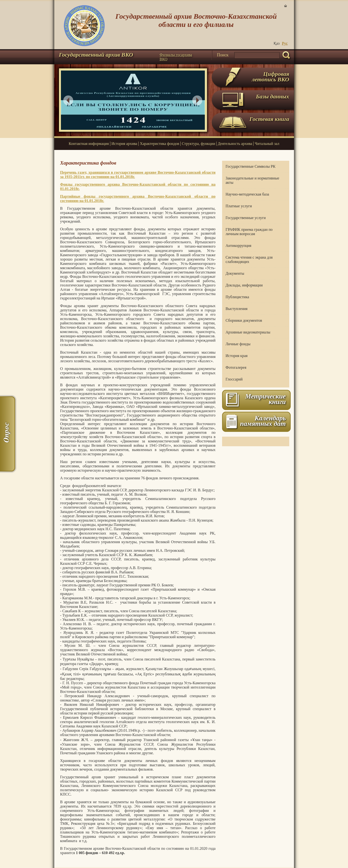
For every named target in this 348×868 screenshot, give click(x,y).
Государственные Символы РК (251, 166)
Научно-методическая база (247, 194)
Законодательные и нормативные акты (253, 180)
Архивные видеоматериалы (248, 332)
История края (237, 356)
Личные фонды (238, 344)
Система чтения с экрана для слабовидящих (249, 259)
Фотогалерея (236, 367)
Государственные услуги (246, 218)
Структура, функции (198, 144)
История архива (124, 144)
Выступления (237, 309)
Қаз (277, 43)
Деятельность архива (235, 144)
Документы (235, 273)
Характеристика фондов (159, 144)
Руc (285, 43)
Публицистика (237, 297)
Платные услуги (239, 206)
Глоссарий (234, 379)
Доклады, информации (244, 285)
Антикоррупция (239, 246)
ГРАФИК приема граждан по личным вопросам (249, 232)
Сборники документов (244, 320)
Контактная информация (89, 144)
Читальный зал (267, 144)
